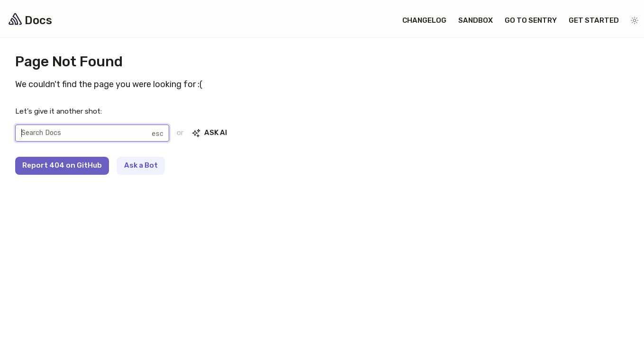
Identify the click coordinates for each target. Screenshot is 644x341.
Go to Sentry (531, 20)
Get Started (594, 20)
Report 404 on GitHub (62, 165)
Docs (29, 20)
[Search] (92, 133)
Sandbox (476, 20)
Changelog (424, 20)
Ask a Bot (141, 165)
